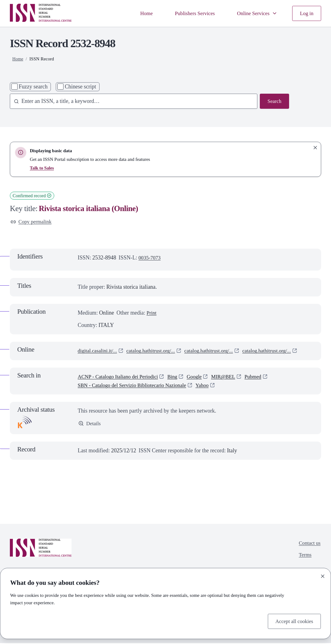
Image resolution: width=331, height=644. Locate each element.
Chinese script (80, 87)
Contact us (309, 544)
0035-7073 (150, 258)
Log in (306, 13)
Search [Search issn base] (274, 101)
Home (140, 13)
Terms (304, 556)
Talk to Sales (42, 168)
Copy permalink (32, 222)
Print (152, 313)
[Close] (323, 576)
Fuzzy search (33, 87)
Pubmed (263, 377)
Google (202, 377)
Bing (179, 377)
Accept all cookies (293, 621)
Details (90, 424)
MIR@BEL (232, 377)
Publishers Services (190, 13)
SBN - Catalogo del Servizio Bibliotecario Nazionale (136, 386)
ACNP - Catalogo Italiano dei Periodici (121, 377)
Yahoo (211, 386)
